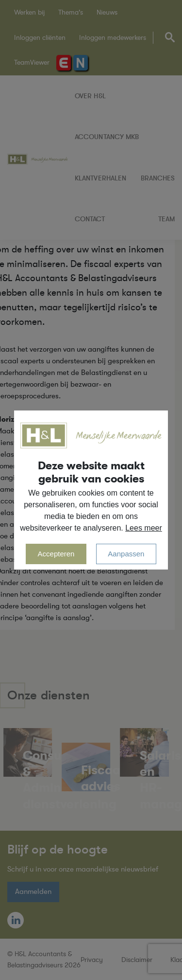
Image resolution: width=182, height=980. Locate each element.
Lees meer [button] (144, 528)
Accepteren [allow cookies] (56, 554)
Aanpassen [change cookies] (126, 554)
